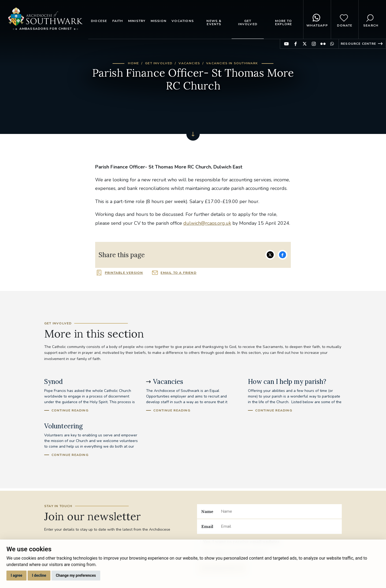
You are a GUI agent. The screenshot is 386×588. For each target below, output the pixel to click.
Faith (118, 21)
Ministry (137, 21)
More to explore (283, 23)
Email (207, 526)
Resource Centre (358, 44)
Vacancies (189, 63)
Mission (159, 21)
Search (371, 20)
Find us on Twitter (305, 44)
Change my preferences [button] (76, 575)
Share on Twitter (270, 255)
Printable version (124, 273)
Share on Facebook (283, 255)
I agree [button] (16, 575)
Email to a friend (178, 273)
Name (207, 511)
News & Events (214, 23)
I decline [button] (39, 575)
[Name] (279, 511)
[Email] (279, 526)
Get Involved (248, 23)
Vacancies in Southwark (232, 63)
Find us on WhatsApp (332, 44)
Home (133, 63)
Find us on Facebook (296, 44)
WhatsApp (317, 20)
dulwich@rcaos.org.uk (207, 223)
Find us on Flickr (323, 44)
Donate (345, 20)
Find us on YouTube (286, 44)
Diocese (99, 21)
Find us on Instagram (314, 44)
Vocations (183, 21)
